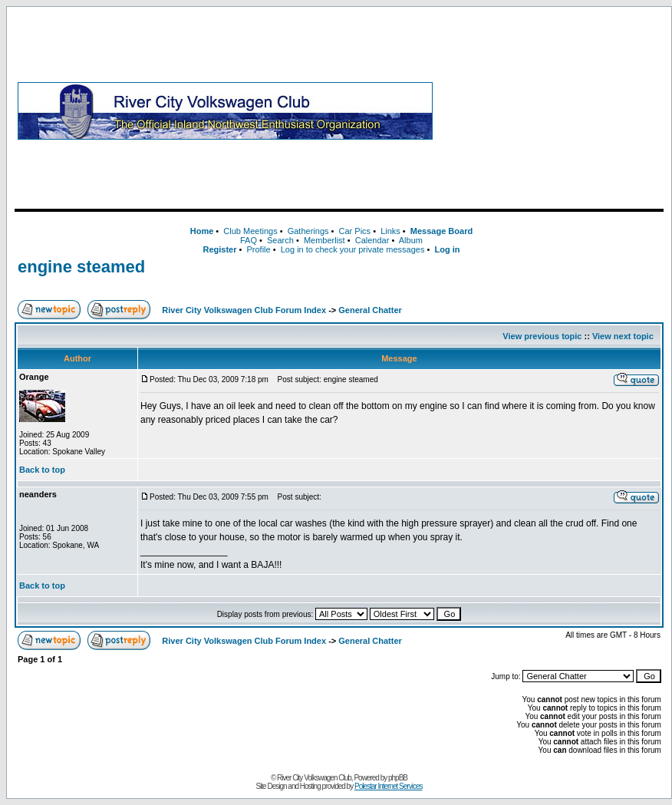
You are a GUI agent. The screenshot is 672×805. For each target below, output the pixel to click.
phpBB (398, 778)
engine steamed (81, 267)
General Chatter (370, 310)
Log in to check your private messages (353, 249)
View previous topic (542, 336)
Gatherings (308, 231)
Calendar (372, 240)
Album (411, 240)
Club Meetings (250, 231)
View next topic (623, 336)
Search (280, 240)
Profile (259, 249)
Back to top (42, 470)
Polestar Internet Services (389, 786)
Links (390, 231)
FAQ (249, 240)
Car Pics (355, 231)
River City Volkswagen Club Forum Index (244, 310)
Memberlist (324, 240)
